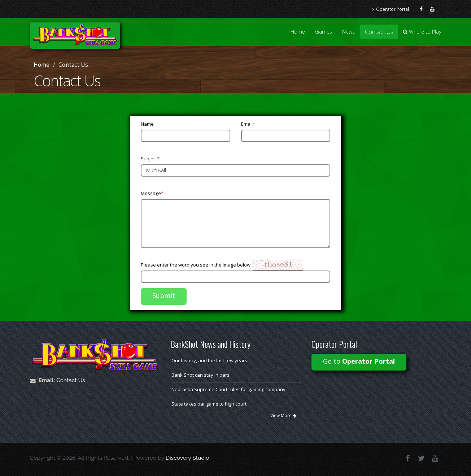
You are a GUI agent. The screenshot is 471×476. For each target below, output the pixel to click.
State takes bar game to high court (209, 404)
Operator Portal (391, 9)
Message (152, 193)
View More (283, 416)
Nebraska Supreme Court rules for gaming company (228, 389)
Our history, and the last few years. (210, 360)
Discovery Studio (187, 458)
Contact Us (379, 32)
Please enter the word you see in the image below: (196, 265)
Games (324, 32)
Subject (150, 159)
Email (248, 124)
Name (147, 124)
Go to (359, 361)
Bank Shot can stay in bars (200, 375)
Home (298, 32)
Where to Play (422, 32)
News (348, 32)
